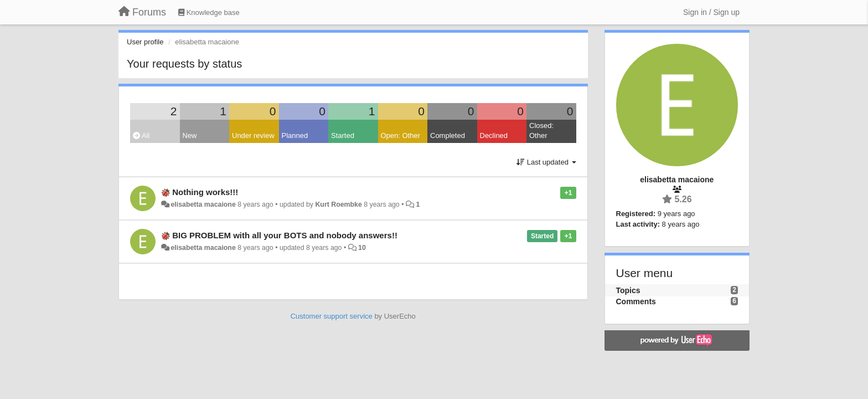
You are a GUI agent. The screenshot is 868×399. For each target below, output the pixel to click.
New (190, 135)
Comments (636, 301)
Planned (295, 135)
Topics (628, 290)
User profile (145, 42)
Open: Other (401, 135)
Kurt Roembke (338, 204)
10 (362, 248)
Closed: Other (541, 131)
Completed (448, 135)
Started (343, 135)
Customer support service (332, 316)
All (141, 135)
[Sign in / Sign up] (711, 12)
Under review (253, 135)
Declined (494, 135)
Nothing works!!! (205, 192)
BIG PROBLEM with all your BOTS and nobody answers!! (285, 235)
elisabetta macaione (203, 204)
